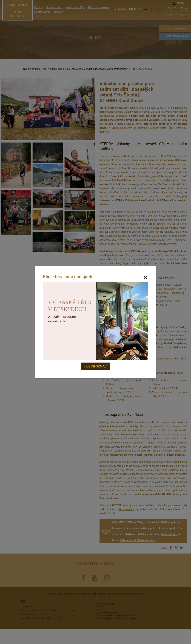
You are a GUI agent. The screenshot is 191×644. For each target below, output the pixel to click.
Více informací (95, 366)
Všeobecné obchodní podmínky (95, 594)
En (183, 3)
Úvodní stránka (32, 69)
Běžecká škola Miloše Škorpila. (138, 540)
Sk (178, 3)
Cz (174, 3)
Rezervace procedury (178, 36)
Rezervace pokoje (176, 29)
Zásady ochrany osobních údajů (63, 594)
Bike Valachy (126, 509)
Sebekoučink (169, 534)
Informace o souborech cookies (128, 594)
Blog (44, 69)
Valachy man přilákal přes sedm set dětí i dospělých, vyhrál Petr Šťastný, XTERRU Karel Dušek (100, 69)
